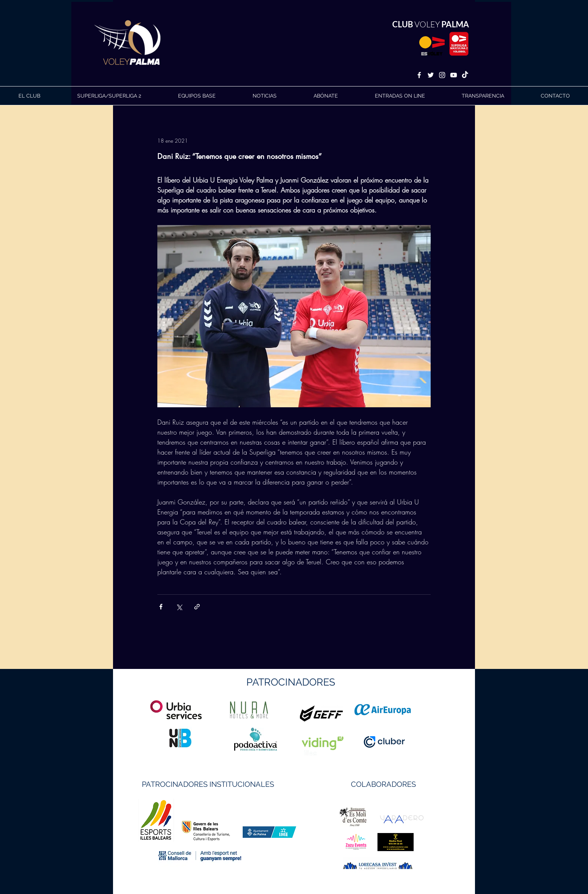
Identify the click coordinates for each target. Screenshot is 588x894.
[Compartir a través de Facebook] (161, 607)
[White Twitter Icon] (431, 75)
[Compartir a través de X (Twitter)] (179, 607)
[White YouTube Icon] (454, 75)
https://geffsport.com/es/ (268, 741)
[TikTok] (465, 75)
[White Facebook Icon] (419, 75)
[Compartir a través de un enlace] (197, 607)
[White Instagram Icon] (442, 75)
